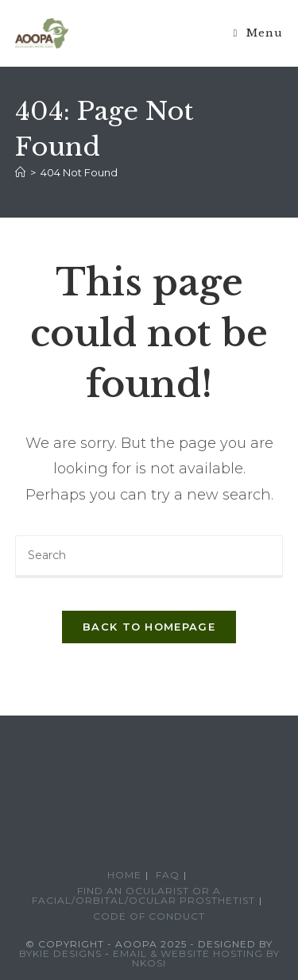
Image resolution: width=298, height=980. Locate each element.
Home (124, 875)
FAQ (168, 875)
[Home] (20, 172)
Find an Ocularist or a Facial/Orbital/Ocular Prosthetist (143, 895)
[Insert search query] (149, 557)
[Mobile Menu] (259, 33)
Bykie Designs (60, 953)
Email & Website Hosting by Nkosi (196, 958)
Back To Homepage (149, 627)
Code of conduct (149, 916)
